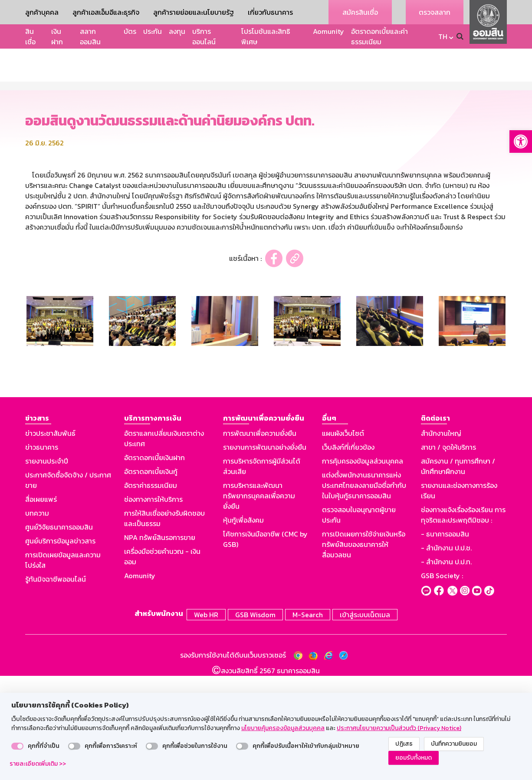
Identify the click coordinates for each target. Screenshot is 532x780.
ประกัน (153, 31)
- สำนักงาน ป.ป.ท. (446, 668)
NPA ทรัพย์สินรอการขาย (160, 643)
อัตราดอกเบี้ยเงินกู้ (151, 577)
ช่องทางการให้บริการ (153, 605)
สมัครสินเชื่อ (360, 12)
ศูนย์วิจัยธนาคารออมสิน (59, 633)
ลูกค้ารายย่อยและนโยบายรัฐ (194, 12)
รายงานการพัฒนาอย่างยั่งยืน (265, 553)
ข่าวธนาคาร (42, 553)
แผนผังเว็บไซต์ (343, 539)
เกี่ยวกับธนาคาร (270, 12)
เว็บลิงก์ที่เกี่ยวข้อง (348, 553)
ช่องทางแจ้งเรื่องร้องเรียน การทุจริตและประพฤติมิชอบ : (463, 621)
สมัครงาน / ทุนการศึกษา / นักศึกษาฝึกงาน (458, 572)
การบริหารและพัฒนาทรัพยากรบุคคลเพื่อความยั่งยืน (259, 602)
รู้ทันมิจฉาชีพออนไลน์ (56, 685)
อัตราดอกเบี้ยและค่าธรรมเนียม (379, 36)
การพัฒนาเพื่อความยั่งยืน (260, 539)
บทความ (37, 619)
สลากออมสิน (90, 36)
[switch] (17, 746)
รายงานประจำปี (47, 567)
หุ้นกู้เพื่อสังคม (243, 626)
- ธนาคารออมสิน (445, 640)
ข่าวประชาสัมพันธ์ (50, 539)
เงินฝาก (57, 36)
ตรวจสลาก (435, 12)
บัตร (130, 31)
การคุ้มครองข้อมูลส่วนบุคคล (363, 567)
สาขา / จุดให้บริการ (448, 553)
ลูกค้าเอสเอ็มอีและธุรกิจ (106, 12)
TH (443, 36)
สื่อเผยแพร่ (41, 605)
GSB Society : (442, 681)
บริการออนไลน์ (204, 36)
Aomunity (328, 31)
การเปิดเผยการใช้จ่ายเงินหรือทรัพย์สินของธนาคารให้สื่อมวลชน (364, 650)
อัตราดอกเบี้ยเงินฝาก (154, 563)
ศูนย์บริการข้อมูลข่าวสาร (60, 647)
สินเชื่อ (30, 36)
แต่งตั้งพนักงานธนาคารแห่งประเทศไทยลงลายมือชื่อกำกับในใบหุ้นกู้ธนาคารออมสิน (364, 591)
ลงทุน (177, 31)
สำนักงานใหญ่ (441, 539)
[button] (521, 142)
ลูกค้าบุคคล (42, 12)
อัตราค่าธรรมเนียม (151, 591)
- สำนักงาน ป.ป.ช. (446, 654)
